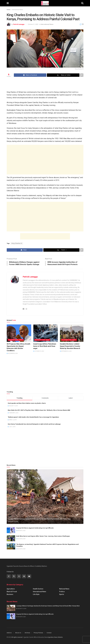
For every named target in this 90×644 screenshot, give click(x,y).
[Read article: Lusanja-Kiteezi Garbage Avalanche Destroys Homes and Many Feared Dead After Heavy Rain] (45, 497)
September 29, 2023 (66, 351)
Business (10, 594)
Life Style (36, 594)
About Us (18, 633)
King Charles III (17, 243)
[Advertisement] (45, 84)
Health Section (38, 589)
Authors (9, 633)
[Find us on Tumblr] (19, 576)
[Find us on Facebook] (9, 576)
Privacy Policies (38, 633)
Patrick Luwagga (19, 24)
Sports (62, 594)
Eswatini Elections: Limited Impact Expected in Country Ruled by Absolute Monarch (70, 346)
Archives (27, 633)
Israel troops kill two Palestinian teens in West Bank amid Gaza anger (45, 346)
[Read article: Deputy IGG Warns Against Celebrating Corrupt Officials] (11, 530)
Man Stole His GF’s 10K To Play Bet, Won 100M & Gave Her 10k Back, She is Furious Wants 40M (39, 410)
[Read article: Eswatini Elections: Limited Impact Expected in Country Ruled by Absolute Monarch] (72, 333)
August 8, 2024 (21, 539)
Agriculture (11, 589)
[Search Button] (82, 3)
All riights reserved (17, 637)
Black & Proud (12, 592)
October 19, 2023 (39, 351)
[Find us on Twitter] (14, 576)
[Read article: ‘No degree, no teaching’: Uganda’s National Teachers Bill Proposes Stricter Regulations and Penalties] (11, 546)
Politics (62, 592)
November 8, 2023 (12, 354)
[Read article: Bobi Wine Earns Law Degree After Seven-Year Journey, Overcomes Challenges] (11, 538)
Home (8, 10)
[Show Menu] (8, 3)
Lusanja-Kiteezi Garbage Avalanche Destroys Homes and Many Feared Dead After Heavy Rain (39, 519)
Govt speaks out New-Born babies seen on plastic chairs (27, 403)
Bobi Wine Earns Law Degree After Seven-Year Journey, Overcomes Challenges (43, 536)
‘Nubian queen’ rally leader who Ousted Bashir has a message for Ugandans (33, 417)
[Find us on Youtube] (29, 576)
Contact (49, 633)
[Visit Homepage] (45, 3)
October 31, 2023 (33, 24)
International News (17, 10)
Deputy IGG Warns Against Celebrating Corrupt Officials (35, 528)
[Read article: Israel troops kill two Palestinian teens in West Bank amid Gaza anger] (46, 333)
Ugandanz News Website (55, 637)
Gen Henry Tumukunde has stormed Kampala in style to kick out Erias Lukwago (34, 424)
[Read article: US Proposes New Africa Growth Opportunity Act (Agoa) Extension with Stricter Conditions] (19, 333)
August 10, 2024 (13, 522)
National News (64, 589)
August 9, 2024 (21, 531)
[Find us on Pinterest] (24, 576)
